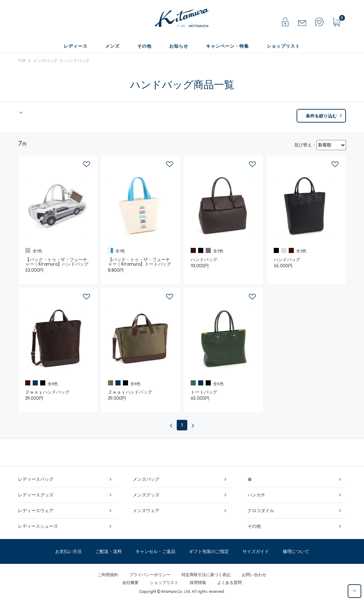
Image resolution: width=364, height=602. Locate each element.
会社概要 (130, 583)
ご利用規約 (108, 575)
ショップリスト (164, 583)
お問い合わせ (254, 575)
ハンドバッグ (77, 61)
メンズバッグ (45, 61)
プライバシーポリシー (150, 575)
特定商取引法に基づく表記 (206, 575)
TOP (22, 61)
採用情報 (198, 583)
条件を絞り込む (321, 116)
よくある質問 (230, 583)
